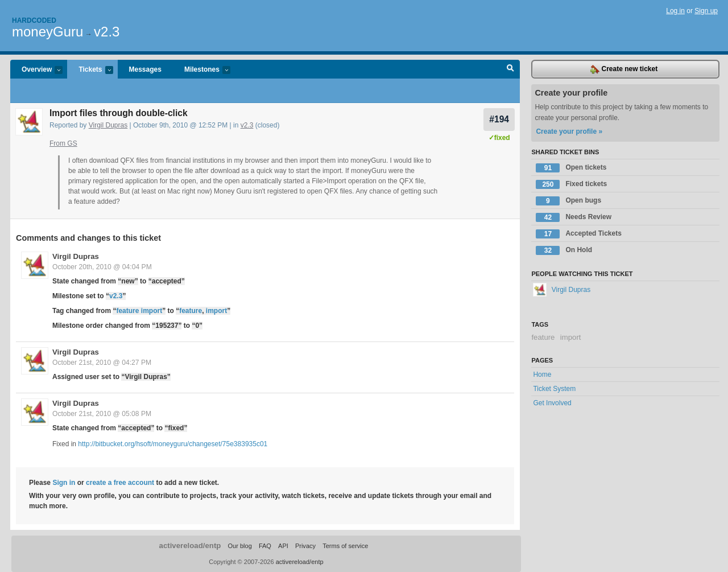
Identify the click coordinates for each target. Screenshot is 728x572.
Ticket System (554, 389)
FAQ (265, 546)
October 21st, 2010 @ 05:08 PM (102, 414)
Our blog (239, 546)
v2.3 (107, 32)
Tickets (90, 70)
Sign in (64, 483)
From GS (63, 143)
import (216, 311)
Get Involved (552, 403)
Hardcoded (34, 20)
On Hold (564, 250)
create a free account (120, 483)
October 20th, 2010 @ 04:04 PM (102, 267)
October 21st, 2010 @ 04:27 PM (102, 363)
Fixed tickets (571, 184)
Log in (675, 11)
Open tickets (571, 168)
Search (510, 69)
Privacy (305, 546)
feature (191, 311)
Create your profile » (569, 131)
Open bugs (568, 201)
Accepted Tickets (579, 234)
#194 (499, 119)
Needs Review (574, 217)
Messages (145, 69)
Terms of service (345, 546)
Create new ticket (624, 69)
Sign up (706, 11)
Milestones (202, 70)
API (283, 546)
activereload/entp (190, 546)
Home (542, 375)
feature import (139, 311)
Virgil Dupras (108, 125)
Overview (36, 70)
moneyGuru (47, 32)
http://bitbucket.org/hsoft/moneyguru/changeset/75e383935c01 (173, 444)
